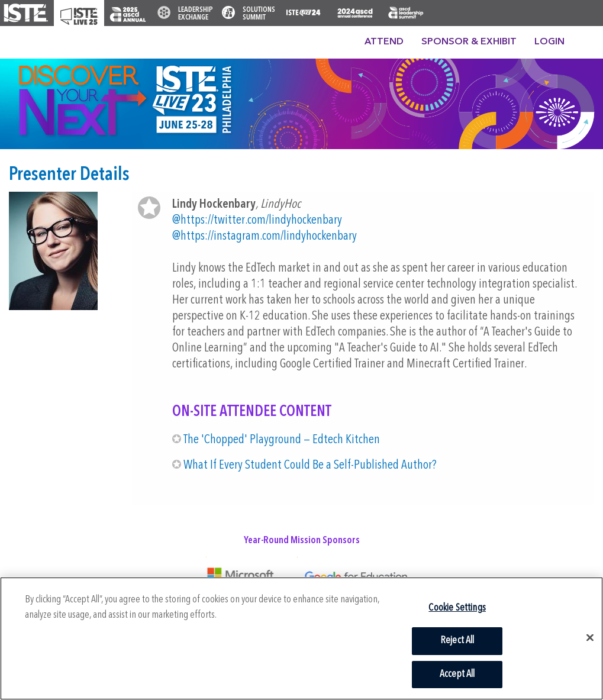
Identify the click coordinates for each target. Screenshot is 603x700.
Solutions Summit (259, 14)
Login (549, 42)
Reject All (457, 641)
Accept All (457, 674)
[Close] (590, 638)
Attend (384, 42)
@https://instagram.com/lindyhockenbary (265, 236)
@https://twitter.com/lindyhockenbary (257, 220)
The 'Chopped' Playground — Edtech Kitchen (282, 440)
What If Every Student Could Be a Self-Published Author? (310, 465)
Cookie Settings (457, 608)
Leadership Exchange (196, 14)
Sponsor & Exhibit (469, 42)
